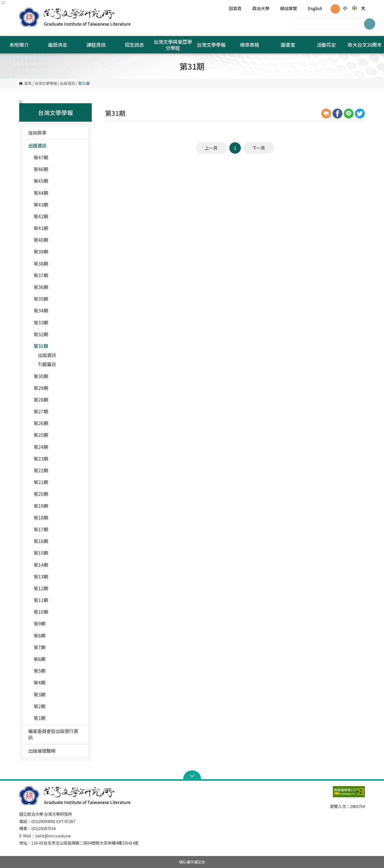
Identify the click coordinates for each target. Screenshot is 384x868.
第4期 (59, 682)
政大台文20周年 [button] (365, 45)
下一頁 (259, 148)
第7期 (59, 647)
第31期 (59, 346)
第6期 (59, 659)
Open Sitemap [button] (192, 775)
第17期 (59, 529)
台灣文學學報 (46, 84)
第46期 (59, 169)
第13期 (59, 576)
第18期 (59, 518)
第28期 (59, 400)
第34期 (59, 310)
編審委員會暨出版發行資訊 (53, 734)
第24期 (59, 447)
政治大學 (261, 9)
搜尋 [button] (370, 24)
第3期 (59, 694)
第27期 (59, 411)
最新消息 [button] (58, 45)
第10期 (59, 612)
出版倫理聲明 (42, 751)
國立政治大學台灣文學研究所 (25, 11)
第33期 (59, 322)
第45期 (59, 181)
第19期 (59, 506)
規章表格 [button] (250, 45)
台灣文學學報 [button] (211, 45)
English (315, 9)
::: (3, 2)
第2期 (59, 706)
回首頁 (235, 9)
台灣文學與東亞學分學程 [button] (173, 45)
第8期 (59, 635)
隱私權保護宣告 (192, 862)
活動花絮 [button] (326, 45)
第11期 (59, 600)
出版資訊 (67, 84)
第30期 (59, 376)
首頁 (28, 84)
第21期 (59, 482)
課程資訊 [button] (96, 45)
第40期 (59, 240)
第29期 (59, 388)
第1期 (59, 718)
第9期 (59, 623)
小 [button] (345, 8)
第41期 (59, 228)
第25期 (59, 435)
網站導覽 (289, 9)
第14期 (59, 565)
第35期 (59, 299)
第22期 (59, 470)
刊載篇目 (47, 364)
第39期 (59, 251)
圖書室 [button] (288, 45)
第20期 (59, 494)
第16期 (59, 541)
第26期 (59, 423)
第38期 (59, 263)
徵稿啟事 (37, 132)
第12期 (59, 588)
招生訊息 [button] (134, 45)
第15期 (59, 553)
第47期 (59, 157)
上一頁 (211, 148)
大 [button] (363, 8)
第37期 (59, 275)
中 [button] (354, 8)
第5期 (59, 671)
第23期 (59, 459)
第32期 (59, 334)
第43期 (59, 205)
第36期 (59, 287)
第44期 (59, 193)
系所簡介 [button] (19, 45)
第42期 (59, 216)
